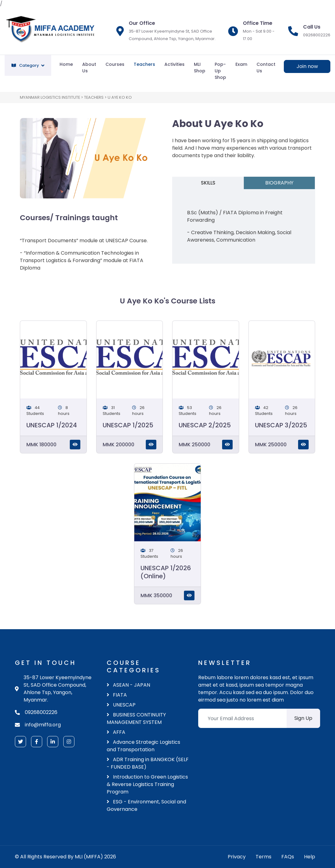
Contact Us (266, 68)
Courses (115, 64)
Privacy (237, 857)
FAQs (288, 857)
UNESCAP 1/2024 (52, 425)
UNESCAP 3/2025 (281, 425)
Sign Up (303, 718)
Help (310, 857)
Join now (307, 66)
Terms (264, 857)
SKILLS (208, 183)
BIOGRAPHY (279, 183)
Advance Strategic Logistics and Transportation (143, 746)
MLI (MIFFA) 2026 (95, 857)
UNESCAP (121, 705)
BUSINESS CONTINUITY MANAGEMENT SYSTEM (136, 718)
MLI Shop (200, 68)
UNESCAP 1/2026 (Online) (166, 572)
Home (66, 64)
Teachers (144, 64)
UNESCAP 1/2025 (128, 425)
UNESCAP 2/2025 (205, 425)
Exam (241, 64)
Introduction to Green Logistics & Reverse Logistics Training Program (147, 784)
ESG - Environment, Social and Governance (146, 805)
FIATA (117, 695)
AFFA (116, 732)
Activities (174, 64)
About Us (89, 68)
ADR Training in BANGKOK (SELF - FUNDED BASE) (148, 763)
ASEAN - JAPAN (128, 685)
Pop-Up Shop (220, 71)
